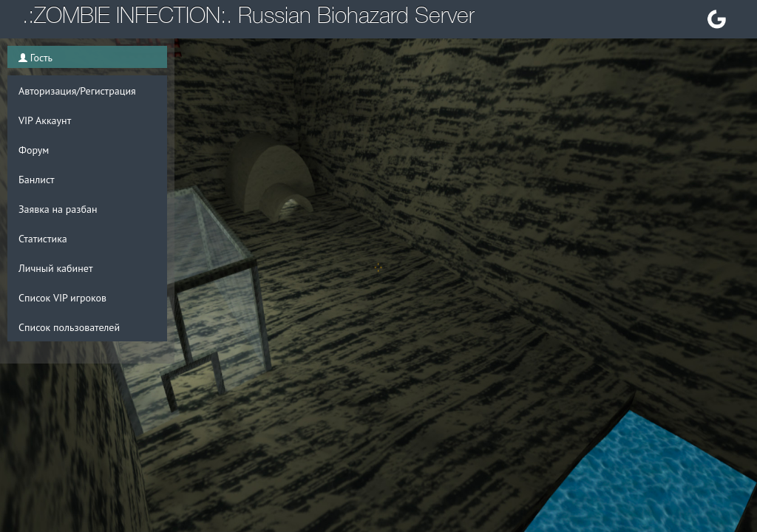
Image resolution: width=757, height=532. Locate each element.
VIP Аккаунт (45, 120)
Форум (34, 150)
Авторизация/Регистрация (77, 91)
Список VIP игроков (62, 298)
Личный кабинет (55, 268)
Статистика (43, 239)
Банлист (37, 180)
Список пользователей (69, 327)
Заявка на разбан (58, 209)
